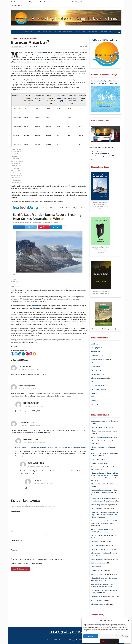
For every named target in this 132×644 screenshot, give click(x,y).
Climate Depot (96, 363)
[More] (34, 354)
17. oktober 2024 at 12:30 (40, 483)
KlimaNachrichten (97, 370)
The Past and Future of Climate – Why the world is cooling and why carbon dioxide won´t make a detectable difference (105, 475)
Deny (106, 636)
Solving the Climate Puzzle (100, 437)
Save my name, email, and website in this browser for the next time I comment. (38, 559)
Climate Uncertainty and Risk (101, 447)
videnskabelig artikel (42, 57)
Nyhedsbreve (64, 2)
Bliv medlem (53, 2)
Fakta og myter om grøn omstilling (103, 421)
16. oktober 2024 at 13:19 (36, 466)
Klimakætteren (96, 567)
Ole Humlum (95, 352)
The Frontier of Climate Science (102, 431)
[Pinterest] (27, 354)
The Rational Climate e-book (101, 596)
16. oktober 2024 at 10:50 (27, 425)
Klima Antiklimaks (97, 509)
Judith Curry (95, 344)
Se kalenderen (94, 160)
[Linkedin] (20, 354)
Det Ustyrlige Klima (98, 546)
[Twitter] (16, 354)
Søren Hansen (32, 46)
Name (13, 531)
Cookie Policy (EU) (17, 5)
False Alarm (95, 571)
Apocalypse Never (97, 574)
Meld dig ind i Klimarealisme (104, 40)
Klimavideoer (80, 32)
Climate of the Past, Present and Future (104, 441)
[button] (128, 620)
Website (14, 550)
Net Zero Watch (96, 367)
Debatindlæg (48, 32)
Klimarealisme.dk (66, 632)
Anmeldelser (92, 32)
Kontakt (43, 2)
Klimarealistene (96, 374)
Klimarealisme (27, 32)
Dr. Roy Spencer (97, 348)
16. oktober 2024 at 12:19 (31, 443)
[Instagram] (31, 354)
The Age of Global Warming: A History (104, 484)
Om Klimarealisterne (18, 2)
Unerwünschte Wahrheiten (100, 584)
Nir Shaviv (95, 404)
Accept (91, 636)
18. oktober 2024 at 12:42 (26, 370)
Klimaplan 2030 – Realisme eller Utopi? (104, 553)
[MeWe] (23, 354)
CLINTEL (94, 393)
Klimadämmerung (97, 604)
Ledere (37, 32)
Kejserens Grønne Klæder (100, 559)
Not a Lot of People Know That (101, 359)
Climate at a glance (98, 505)
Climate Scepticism (98, 382)
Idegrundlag (33, 2)
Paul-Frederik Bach (98, 386)
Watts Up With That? (98, 355)
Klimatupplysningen (98, 378)
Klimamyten (95, 542)
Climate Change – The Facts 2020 (102, 529)
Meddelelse (15, 511)
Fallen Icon (95, 459)
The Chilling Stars (97, 549)
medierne (19, 290)
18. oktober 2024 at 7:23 (31, 406)
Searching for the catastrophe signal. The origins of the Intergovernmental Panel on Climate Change (105, 515)
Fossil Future (96, 463)
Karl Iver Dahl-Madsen (99, 389)
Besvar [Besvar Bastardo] (52, 483)
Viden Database (105, 32)
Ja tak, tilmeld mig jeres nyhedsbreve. (27, 563)
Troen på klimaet (97, 427)
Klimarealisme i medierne (64, 32)
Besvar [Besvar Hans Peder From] (42, 443)
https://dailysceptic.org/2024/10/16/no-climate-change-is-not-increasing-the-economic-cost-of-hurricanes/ (51, 447)
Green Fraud (96, 600)
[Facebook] (12, 354)
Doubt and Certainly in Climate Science (104, 467)
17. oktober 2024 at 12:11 (26, 389)
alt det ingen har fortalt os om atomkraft (105, 453)
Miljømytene (95, 563)
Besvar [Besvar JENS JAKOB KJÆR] (42, 406)
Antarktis (14, 38)
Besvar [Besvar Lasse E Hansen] (38, 370)
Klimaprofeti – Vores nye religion (102, 536)
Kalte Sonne (95, 401)
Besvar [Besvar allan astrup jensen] (37, 389)
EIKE (93, 397)
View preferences (122, 636)
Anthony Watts (37, 306)
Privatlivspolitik (77, 2)
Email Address (16, 540)
